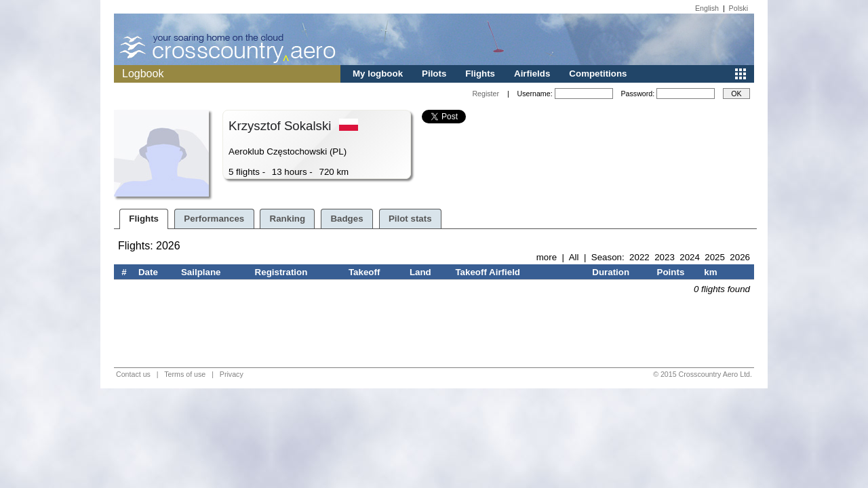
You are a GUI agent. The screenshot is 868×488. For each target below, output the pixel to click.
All (574, 257)
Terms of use (185, 374)
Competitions (598, 74)
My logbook (378, 74)
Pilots (434, 74)
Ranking (288, 219)
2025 (715, 257)
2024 (690, 257)
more (547, 257)
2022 (639, 257)
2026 (740, 257)
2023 (665, 257)
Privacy (232, 374)
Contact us (133, 374)
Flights (480, 74)
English (707, 8)
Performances (214, 219)
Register (486, 94)
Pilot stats (410, 219)
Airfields (532, 74)
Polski (738, 8)
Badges (347, 219)
